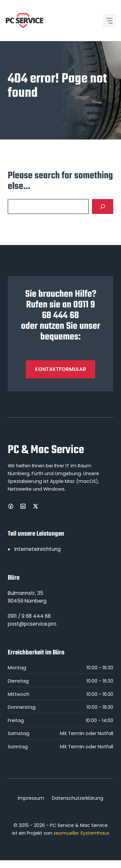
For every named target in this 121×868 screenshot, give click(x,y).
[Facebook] (11, 506)
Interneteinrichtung (38, 549)
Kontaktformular (60, 369)
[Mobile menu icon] (109, 21)
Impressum (31, 798)
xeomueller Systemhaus (81, 833)
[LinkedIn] (23, 506)
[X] (35, 506)
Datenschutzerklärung (78, 798)
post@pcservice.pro (32, 624)
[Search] (103, 206)
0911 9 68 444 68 (68, 310)
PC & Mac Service (46, 450)
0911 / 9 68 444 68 (29, 616)
